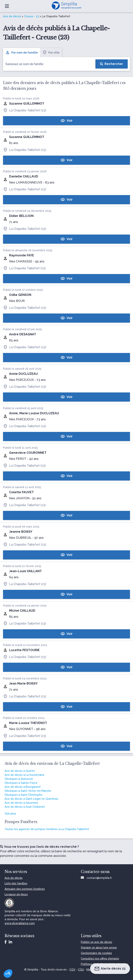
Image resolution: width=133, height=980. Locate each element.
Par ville (51, 53)
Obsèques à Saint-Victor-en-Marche (28, 791)
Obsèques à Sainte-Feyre (21, 783)
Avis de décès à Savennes (21, 803)
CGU (81, 970)
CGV (72, 970)
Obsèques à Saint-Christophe (23, 795)
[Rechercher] (112, 64)
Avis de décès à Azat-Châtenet (25, 807)
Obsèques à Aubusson (19, 779)
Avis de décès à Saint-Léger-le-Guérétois (31, 799)
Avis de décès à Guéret (20, 771)
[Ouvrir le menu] (7, 6)
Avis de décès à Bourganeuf (23, 787)
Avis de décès (12, 16)
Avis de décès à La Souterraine (24, 775)
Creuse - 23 (31, 16)
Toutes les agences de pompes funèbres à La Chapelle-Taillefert (47, 829)
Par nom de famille (22, 53)
